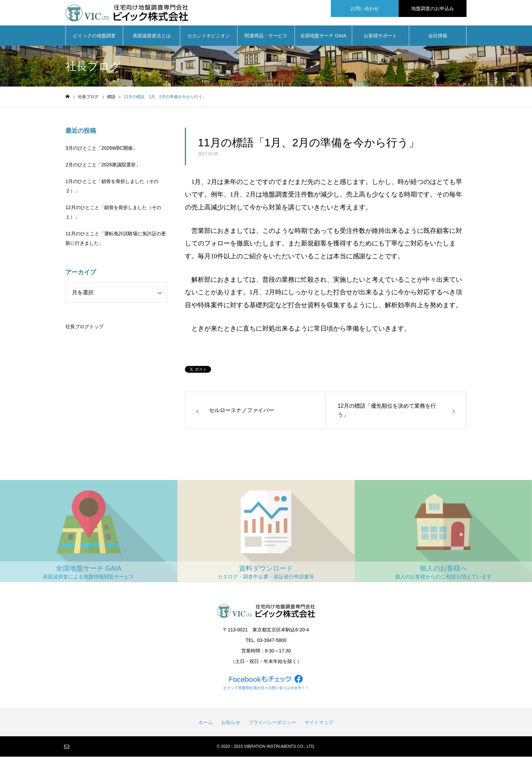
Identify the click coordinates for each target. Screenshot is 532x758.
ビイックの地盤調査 (94, 37)
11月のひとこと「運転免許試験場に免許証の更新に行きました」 (116, 240)
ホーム (206, 724)
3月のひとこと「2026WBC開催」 (101, 150)
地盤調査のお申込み (433, 8)
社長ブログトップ (84, 328)
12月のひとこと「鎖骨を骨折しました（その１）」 (113, 214)
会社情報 (438, 37)
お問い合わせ (365, 8)
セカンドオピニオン (209, 37)
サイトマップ (319, 724)
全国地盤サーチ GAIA (323, 37)
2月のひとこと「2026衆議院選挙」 (103, 166)
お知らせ (231, 724)
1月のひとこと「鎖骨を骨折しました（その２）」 (112, 188)
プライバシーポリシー (272, 724)
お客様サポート (380, 37)
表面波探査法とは (152, 37)
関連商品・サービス (266, 37)
